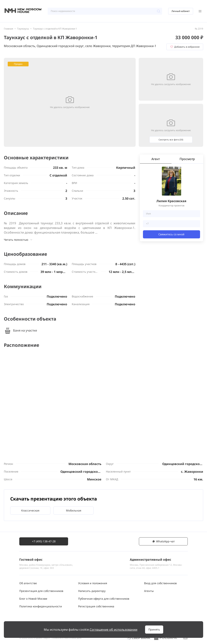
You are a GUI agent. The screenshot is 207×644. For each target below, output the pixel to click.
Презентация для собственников (41, 591)
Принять (154, 629)
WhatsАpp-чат (163, 541)
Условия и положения (93, 583)
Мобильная (74, 510)
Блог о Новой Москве (33, 599)
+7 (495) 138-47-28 (44, 541)
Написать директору (92, 591)
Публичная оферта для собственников (104, 599)
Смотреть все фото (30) (171, 140)
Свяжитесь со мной (171, 234)
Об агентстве (28, 583)
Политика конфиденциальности (41, 606)
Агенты (149, 591)
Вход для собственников (160, 583)
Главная (8, 29)
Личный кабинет (181, 11)
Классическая (30, 510)
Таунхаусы (23, 29)
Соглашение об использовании (114, 630)
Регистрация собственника (96, 606)
